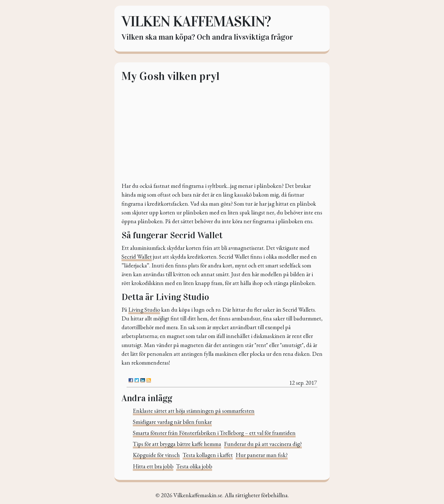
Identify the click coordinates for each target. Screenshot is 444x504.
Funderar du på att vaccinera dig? (263, 444)
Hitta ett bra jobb (153, 466)
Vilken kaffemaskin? (196, 21)
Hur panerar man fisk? (262, 455)
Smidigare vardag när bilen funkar (172, 422)
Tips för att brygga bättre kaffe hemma (177, 444)
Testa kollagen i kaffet (208, 455)
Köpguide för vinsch (156, 455)
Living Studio (144, 310)
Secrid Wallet (137, 257)
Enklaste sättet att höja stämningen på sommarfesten (194, 411)
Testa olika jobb (194, 466)
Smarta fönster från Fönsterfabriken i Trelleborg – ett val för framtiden (214, 433)
